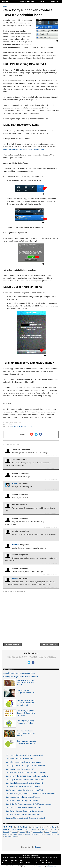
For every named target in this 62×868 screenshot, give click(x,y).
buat (10, 834)
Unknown (16, 545)
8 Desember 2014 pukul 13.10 (49, 587)
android (13, 426)
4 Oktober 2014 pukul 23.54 (50, 551)
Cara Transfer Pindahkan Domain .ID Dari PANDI (23, 787)
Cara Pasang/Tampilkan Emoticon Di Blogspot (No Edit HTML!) (26, 713)
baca (5, 834)
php (58, 834)
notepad (48, 834)
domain (20, 834)
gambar (14, 832)
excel (54, 830)
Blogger (38, 847)
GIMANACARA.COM (32, 653)
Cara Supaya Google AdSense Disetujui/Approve (21, 677)
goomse (15, 578)
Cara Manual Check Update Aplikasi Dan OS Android (24, 783)
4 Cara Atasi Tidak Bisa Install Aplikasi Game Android (24, 755)
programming (44, 829)
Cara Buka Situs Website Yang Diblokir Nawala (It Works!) (26, 683)
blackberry (22, 426)
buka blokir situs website (13, 829)
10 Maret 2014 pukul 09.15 (50, 456)
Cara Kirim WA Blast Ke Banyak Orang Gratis (19, 673)
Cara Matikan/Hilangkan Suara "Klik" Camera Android (24, 811)
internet (23, 827)
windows (15, 837)
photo (34, 829)
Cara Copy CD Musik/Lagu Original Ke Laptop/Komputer (25, 766)
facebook (6, 832)
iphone (30, 426)
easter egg (35, 834)
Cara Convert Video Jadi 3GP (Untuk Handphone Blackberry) (27, 776)
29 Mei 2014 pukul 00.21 (51, 513)
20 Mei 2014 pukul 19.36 (51, 501)
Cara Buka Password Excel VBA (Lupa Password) (23, 762)
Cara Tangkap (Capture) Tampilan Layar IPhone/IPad (24, 790)
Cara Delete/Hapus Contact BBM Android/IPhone (23, 815)
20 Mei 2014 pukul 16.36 (51, 490)
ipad (42, 834)
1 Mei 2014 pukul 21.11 (51, 469)
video (43, 827)
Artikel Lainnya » (49, 644)
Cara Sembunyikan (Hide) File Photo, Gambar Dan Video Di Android (26, 703)
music (47, 832)
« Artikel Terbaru (13, 644)
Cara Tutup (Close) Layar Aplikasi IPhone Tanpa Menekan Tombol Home (31, 794)
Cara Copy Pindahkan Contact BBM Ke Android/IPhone (28, 12)
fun (27, 829)
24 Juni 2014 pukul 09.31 (51, 527)
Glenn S (15, 483)
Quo (40, 866)
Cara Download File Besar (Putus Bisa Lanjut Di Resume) (26, 773)
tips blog (8, 837)
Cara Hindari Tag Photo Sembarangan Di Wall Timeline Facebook (29, 804)
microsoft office (38, 832)
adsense (54, 832)
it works (22, 832)
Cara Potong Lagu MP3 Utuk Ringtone (19, 759)
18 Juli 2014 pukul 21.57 (51, 540)
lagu (29, 832)
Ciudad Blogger (52, 866)
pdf (53, 834)
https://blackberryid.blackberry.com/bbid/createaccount (24, 149)
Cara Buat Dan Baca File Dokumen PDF (20, 769)
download (27, 834)
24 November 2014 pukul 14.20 (49, 575)
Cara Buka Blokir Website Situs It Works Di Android (24, 808)
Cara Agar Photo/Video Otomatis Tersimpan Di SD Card (25, 818)
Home (5, 6)
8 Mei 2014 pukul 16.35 (51, 480)
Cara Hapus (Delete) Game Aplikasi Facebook (22, 801)
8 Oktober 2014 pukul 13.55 (50, 564)
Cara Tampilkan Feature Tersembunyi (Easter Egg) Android (26, 733)
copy (15, 834)
